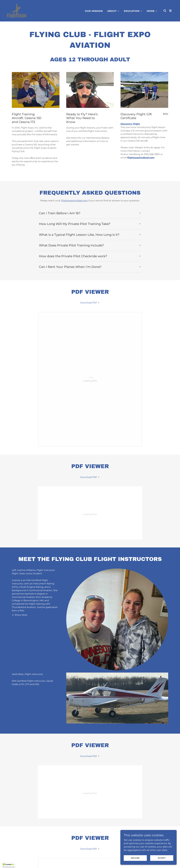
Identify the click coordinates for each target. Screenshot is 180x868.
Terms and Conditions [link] (102, 861)
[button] (113, 11)
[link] (17, 10)
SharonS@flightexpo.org (34, 843)
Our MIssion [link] (94, 11)
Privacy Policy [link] (72, 861)
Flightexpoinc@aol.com (74, 201)
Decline (135, 858)
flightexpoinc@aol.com (141, 158)
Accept (162, 858)
